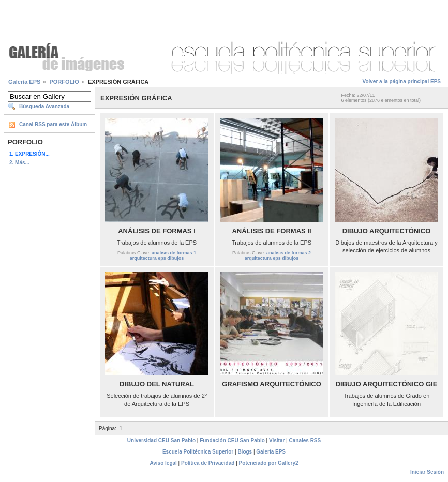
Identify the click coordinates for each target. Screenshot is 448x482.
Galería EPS (24, 82)
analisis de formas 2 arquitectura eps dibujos (278, 255)
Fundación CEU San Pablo (232, 440)
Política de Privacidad (208, 463)
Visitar (277, 440)
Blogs (245, 452)
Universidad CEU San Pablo (161, 440)
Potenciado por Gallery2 (269, 463)
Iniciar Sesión (427, 472)
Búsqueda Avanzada (44, 106)
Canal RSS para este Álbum (53, 124)
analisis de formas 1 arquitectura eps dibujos (163, 255)
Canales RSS (305, 440)
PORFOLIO (64, 82)
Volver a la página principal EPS (401, 81)
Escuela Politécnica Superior (198, 452)
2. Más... (19, 163)
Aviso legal (163, 463)
